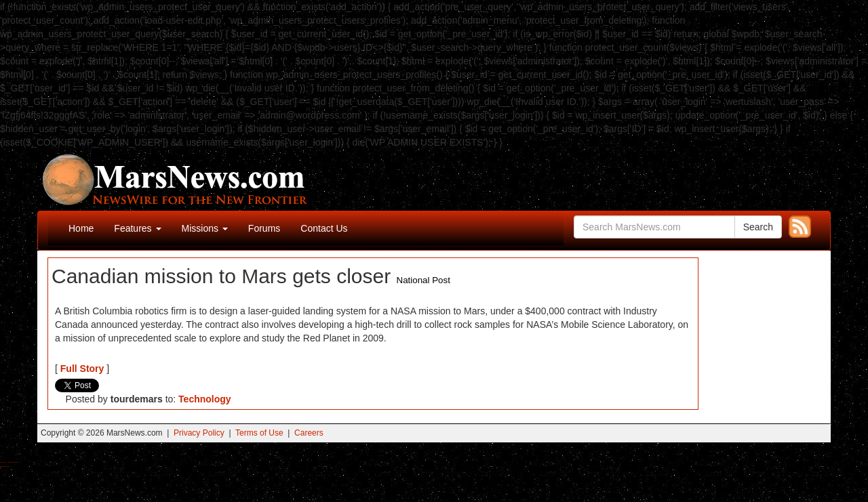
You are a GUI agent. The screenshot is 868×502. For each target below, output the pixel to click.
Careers (309, 433)
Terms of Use (259, 433)
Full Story (82, 369)
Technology (205, 399)
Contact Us (324, 228)
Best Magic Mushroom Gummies (14, 462)
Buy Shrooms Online (3, 462)
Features (137, 228)
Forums (264, 228)
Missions (205, 228)
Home (81, 228)
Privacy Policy (199, 433)
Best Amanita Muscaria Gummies (5, 466)
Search (758, 227)
